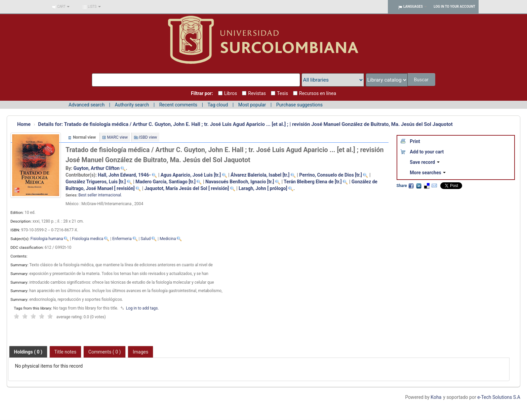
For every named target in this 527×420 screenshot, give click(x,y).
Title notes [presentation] (66, 352)
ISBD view (148, 137)
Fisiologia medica (88, 239)
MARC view (118, 137)
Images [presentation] (140, 352)
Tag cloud (218, 105)
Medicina (168, 239)
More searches (428, 173)
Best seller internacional (100, 195)
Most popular (252, 105)
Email (434, 186)
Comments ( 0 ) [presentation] (105, 352)
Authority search (132, 105)
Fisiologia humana (47, 239)
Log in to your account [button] (454, 7)
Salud (146, 239)
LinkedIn (419, 186)
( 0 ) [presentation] (28, 352)
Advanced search (87, 105)
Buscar (422, 80)
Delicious (427, 186)
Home (24, 124)
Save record (424, 162)
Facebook (411, 186)
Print (415, 141)
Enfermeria (122, 239)
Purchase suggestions (299, 105)
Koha (436, 397)
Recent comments (178, 105)
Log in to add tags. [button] (143, 308)
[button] (61, 7)
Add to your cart (427, 152)
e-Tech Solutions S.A (499, 397)
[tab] (28, 352)
